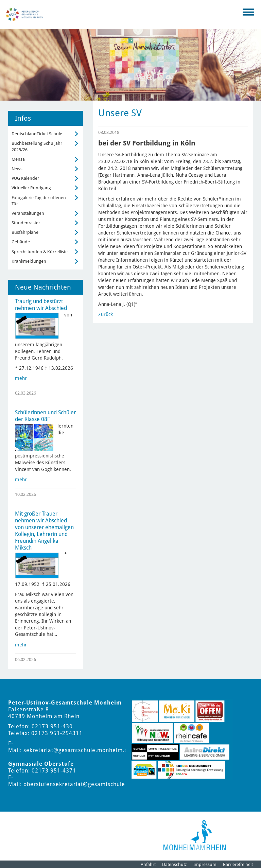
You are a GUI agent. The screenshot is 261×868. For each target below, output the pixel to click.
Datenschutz (175, 864)
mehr (21, 378)
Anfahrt (148, 864)
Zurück (106, 314)
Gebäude (21, 242)
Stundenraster (26, 223)
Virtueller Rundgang (31, 188)
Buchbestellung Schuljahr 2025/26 (37, 146)
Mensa (18, 159)
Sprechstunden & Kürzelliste (40, 252)
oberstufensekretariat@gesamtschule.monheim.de (92, 784)
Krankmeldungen (29, 261)
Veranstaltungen (28, 213)
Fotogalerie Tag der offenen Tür (39, 201)
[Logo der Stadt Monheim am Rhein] (195, 835)
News (17, 169)
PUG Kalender (25, 178)
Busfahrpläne (25, 232)
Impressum (205, 864)
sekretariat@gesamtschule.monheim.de (77, 750)
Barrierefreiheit (238, 864)
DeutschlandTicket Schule (37, 134)
